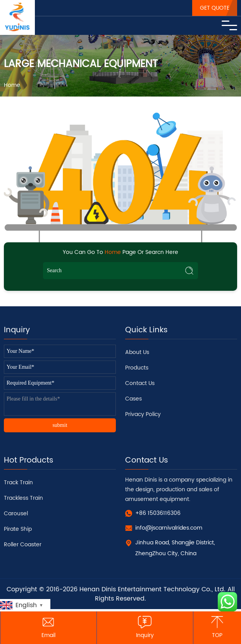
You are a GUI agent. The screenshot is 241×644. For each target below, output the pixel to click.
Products (137, 368)
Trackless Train (23, 498)
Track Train (18, 483)
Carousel (16, 514)
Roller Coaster (23, 545)
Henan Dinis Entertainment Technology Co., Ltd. (152, 589)
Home (12, 85)
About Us (137, 352)
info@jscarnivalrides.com (169, 528)
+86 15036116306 (158, 513)
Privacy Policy (143, 414)
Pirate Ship (18, 529)
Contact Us (140, 383)
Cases (133, 399)
